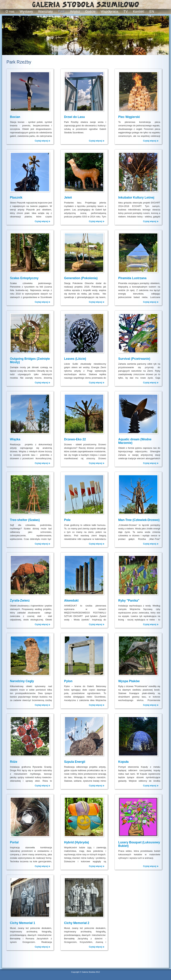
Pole (67, 520)
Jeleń (68, 198)
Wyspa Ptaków (129, 681)
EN (152, 11)
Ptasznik (16, 198)
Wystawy (26, 11)
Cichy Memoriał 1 (23, 923)
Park (61, 11)
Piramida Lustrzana (132, 278)
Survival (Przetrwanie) (134, 359)
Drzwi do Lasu (74, 117)
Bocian (15, 117)
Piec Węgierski (129, 117)
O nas (10, 11)
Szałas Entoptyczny (24, 278)
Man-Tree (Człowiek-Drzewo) (139, 520)
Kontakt (139, 11)
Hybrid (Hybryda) (77, 842)
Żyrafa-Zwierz (20, 601)
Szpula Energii (75, 762)
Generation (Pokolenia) (81, 278)
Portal (14, 842)
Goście (90, 11)
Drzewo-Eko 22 (75, 439)
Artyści (75, 11)
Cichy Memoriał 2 (77, 923)
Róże (14, 762)
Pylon (68, 681)
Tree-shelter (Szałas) (25, 520)
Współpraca (110, 11)
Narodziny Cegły (22, 681)
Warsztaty (46, 11)
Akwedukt (71, 601)
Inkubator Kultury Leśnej (136, 198)
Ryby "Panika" (129, 601)
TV (126, 11)
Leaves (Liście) (75, 359)
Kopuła (123, 762)
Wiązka (15, 439)
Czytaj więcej (42, 141)
